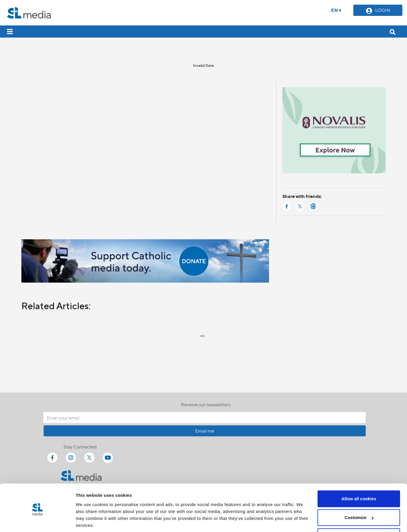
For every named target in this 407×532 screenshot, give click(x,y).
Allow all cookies (359, 478)
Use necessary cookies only (359, 516)
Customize (359, 497)
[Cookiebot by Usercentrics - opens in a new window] (37, 521)
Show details (89, 521)
